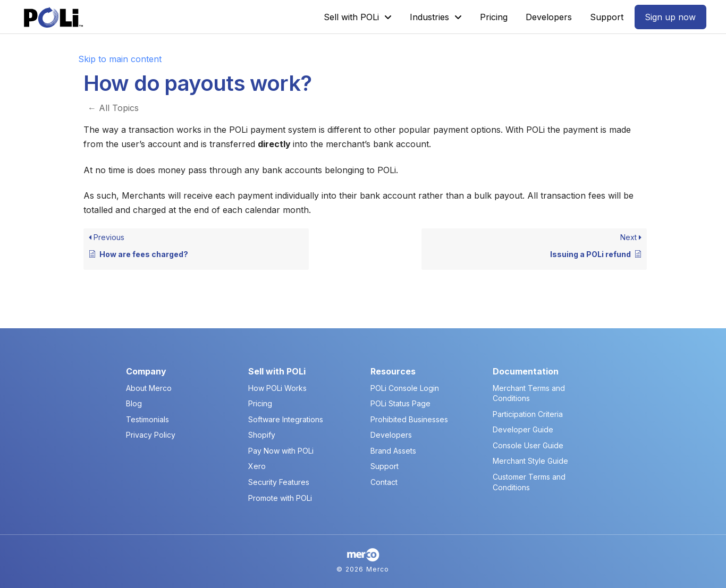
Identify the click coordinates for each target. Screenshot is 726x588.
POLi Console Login (405, 388)
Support (385, 466)
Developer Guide (523, 429)
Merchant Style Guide (530, 461)
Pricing (260, 403)
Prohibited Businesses (409, 419)
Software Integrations (286, 419)
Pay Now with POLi (281, 451)
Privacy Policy (151, 435)
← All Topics (113, 108)
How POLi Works (277, 388)
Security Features (279, 482)
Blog (134, 403)
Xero (257, 466)
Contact (384, 482)
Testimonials (147, 419)
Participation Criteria (528, 414)
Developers (391, 435)
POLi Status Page (400, 403)
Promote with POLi (280, 498)
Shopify (262, 435)
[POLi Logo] (53, 17)
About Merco (149, 388)
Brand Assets (393, 451)
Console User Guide (528, 445)
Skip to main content (120, 59)
